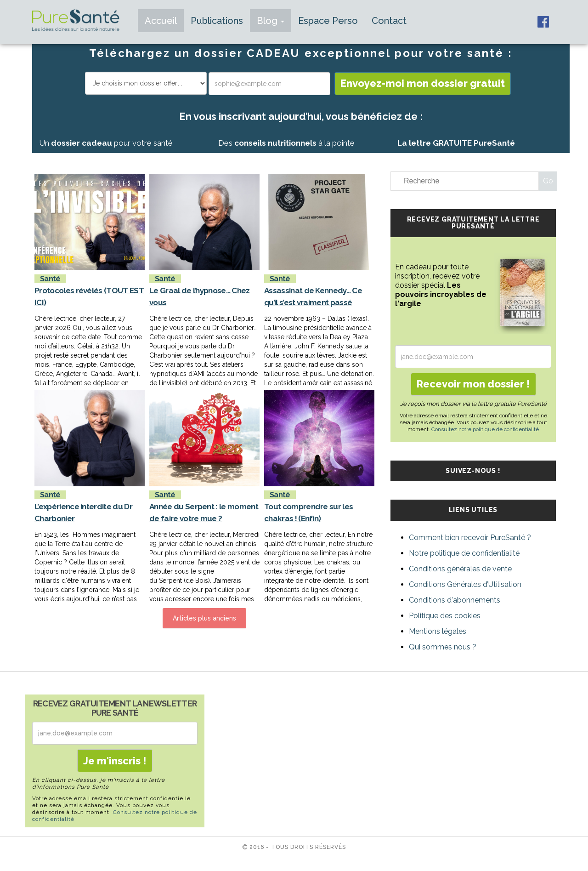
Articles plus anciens (204, 618)
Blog (271, 21)
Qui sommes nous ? (443, 647)
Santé (50, 279)
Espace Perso (328, 21)
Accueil (161, 21)
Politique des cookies (445, 616)
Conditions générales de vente (460, 569)
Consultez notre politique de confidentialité (485, 429)
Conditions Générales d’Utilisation (465, 584)
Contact (389, 21)
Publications (217, 21)
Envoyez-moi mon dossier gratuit (423, 83)
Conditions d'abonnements (455, 600)
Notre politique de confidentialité (464, 553)
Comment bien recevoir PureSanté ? (470, 538)
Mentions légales (438, 631)
